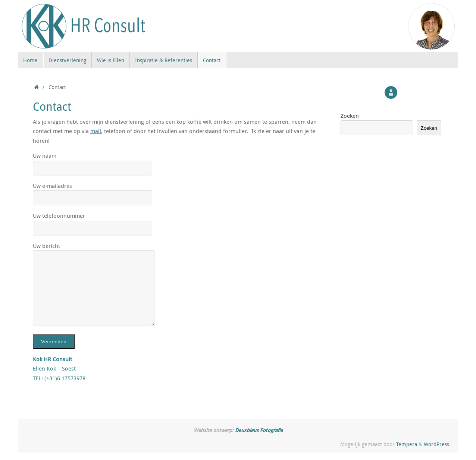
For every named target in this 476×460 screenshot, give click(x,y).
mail (96, 131)
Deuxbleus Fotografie (259, 430)
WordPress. (437, 444)
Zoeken (350, 116)
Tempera (407, 444)
